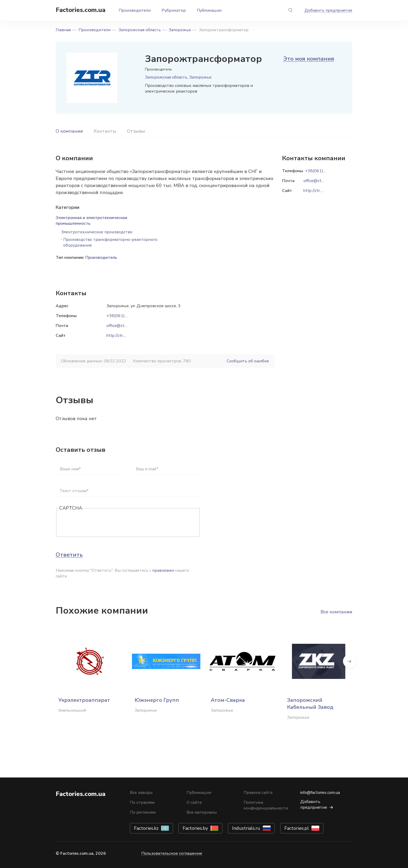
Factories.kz (146, 828)
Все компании (336, 612)
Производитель (101, 258)
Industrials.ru (246, 828)
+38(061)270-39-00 (126, 316)
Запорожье (180, 30)
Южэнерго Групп (157, 700)
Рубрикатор (174, 10)
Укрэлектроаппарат (84, 700)
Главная (63, 30)
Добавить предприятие (328, 10)
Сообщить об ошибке (248, 361)
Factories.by (195, 828)
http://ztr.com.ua (121, 336)
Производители (135, 10)
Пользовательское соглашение (172, 853)
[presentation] (99, 523)
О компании (69, 131)
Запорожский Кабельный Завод (310, 704)
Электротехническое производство (97, 232)
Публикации (209, 10)
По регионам (143, 812)
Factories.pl (297, 828)
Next (352, 661)
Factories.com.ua (81, 10)
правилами (163, 570)
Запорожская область (140, 30)
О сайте (194, 802)
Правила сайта (258, 793)
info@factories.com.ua (320, 793)
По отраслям (142, 802)
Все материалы (202, 812)
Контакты (105, 131)
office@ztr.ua (119, 326)
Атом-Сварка (228, 700)
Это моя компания (309, 59)
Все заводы (141, 793)
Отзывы (136, 131)
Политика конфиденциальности (266, 805)
